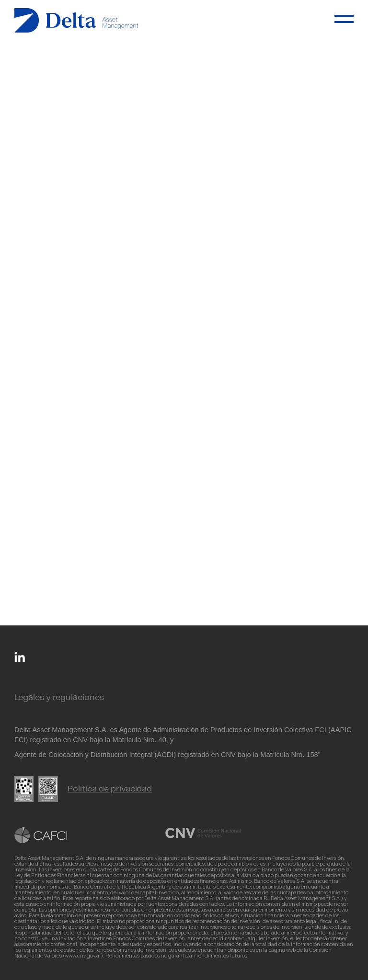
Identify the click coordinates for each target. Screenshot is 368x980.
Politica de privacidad (110, 789)
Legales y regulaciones (59, 698)
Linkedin (20, 657)
